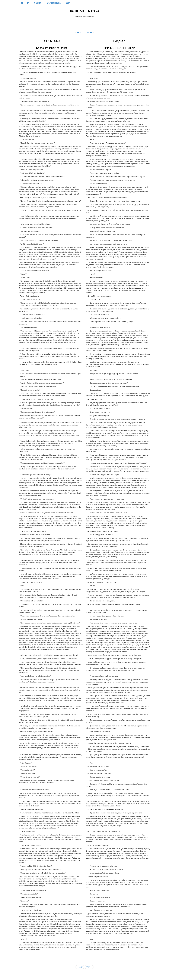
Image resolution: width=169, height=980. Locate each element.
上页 (80, 32)
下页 (89, 32)
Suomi (38, 3)
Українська (55, 3)
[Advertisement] (84, 22)
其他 (69, 3)
